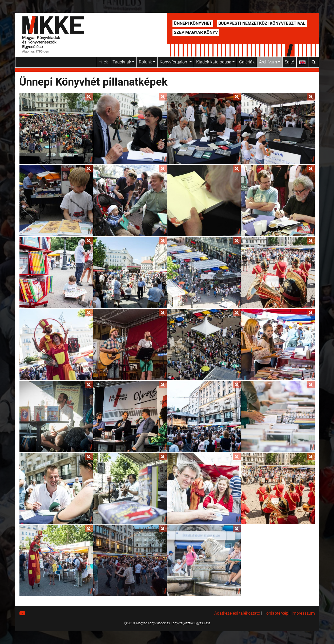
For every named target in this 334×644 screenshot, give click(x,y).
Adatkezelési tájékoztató (237, 613)
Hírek (103, 62)
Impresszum (303, 613)
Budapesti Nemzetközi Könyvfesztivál (262, 23)
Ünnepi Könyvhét (193, 23)
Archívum (270, 62)
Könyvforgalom (176, 62)
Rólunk (147, 62)
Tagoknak (123, 62)
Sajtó (289, 62)
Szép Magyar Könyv (196, 32)
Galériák (247, 62)
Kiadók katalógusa (215, 62)
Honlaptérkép (276, 613)
